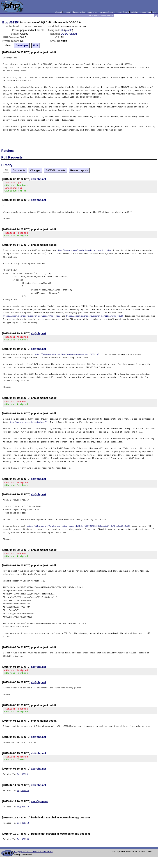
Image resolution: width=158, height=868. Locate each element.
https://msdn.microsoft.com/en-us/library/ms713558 (95, 319)
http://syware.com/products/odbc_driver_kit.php (84, 253)
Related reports (79, 170)
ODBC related (69, 34)
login (155, 12)
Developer (22, 45)
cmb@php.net (40, 812)
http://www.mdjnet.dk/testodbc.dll (28, 427)
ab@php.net (39, 179)
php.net (59, 12)
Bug (5, 22)
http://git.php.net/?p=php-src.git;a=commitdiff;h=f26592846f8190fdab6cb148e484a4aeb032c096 (78, 532)
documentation (79, 12)
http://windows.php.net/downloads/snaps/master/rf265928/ (67, 359)
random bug (146, 12)
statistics (135, 12)
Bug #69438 (23, 801)
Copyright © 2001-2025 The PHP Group (34, 862)
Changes (35, 170)
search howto (123, 12)
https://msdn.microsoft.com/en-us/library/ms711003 (32, 319)
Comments (19, 170)
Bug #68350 (23, 817)
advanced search (107, 12)
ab (62, 30)
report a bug (93, 12)
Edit (36, 45)
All (6, 170)
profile (69, 30)
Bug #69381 (23, 785)
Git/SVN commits (55, 170)
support (67, 12)
